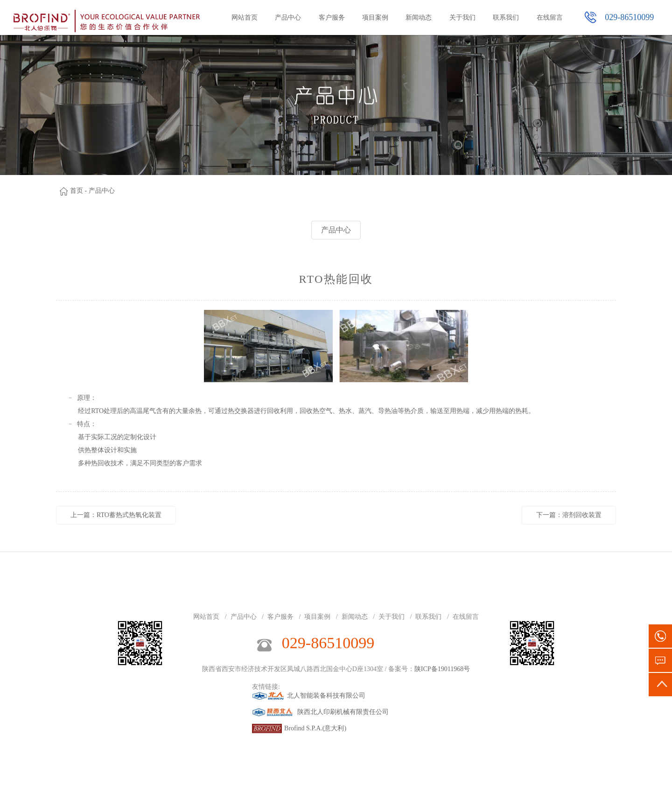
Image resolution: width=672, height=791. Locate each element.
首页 (77, 191)
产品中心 (288, 17)
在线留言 (550, 17)
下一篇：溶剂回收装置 (569, 515)
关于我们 (462, 17)
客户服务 (332, 17)
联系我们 (506, 17)
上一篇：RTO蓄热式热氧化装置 (116, 515)
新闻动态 (419, 17)
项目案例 (375, 17)
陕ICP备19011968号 (442, 669)
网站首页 (245, 17)
